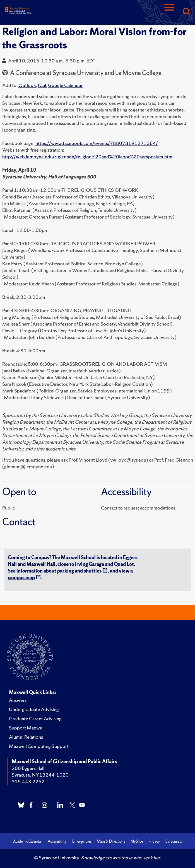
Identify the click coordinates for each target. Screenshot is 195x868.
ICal (42, 85)
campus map (21, 577)
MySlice (137, 841)
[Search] (186, 12)
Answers (18, 700)
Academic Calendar (28, 841)
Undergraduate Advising (34, 709)
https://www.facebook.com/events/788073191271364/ (97, 143)
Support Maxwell (27, 728)
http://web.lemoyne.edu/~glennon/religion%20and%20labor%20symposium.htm (87, 157)
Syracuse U (174, 841)
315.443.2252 (28, 781)
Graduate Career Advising (35, 718)
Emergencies (82, 841)
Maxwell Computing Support (39, 746)
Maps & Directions (111, 841)
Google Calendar (65, 85)
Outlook (27, 85)
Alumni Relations (26, 737)
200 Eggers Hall (28, 768)
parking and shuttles (79, 571)
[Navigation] (169, 12)
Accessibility (57, 841)
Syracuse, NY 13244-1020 (40, 775)
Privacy (154, 841)
